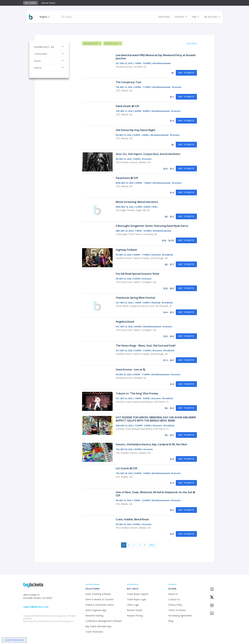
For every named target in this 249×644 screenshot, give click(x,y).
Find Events (163, 17)
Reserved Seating (94, 616)
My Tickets (30, 3)
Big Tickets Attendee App (98, 626)
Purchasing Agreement (180, 616)
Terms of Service (177, 610)
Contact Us (174, 599)
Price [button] (49, 68)
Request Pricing (135, 616)
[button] (46, 17)
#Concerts (177, 87)
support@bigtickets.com (36, 607)
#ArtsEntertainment (162, 63)
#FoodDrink (168, 255)
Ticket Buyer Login (136, 599)
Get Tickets (186, 73)
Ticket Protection (94, 632)
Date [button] (49, 61)
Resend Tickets (48, 3)
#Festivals (156, 303)
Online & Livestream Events (100, 605)
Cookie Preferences (14, 640)
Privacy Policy (175, 605)
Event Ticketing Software (98, 594)
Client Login (133, 605)
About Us (173, 594)
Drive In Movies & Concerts (100, 599)
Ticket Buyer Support (138, 594)
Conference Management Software (104, 621)
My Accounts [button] (211, 17)
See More (192, 43)
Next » (153, 545)
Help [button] (195, 17)
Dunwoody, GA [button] (49, 47)
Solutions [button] (180, 17)
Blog (171, 621)
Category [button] (49, 54)
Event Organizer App (96, 610)
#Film (155, 207)
